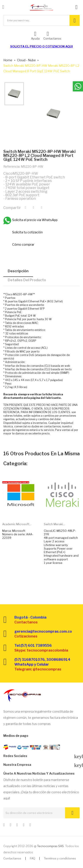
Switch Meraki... (54, 524)
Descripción (18, 271)
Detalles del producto (27, 280)
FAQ (33, 858)
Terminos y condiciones (60, 858)
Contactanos (12, 858)
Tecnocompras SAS (50, 846)
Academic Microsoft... (17, 524)
